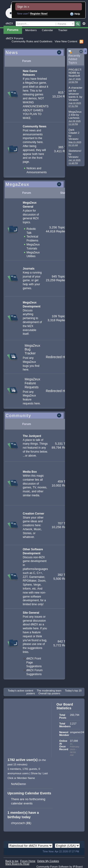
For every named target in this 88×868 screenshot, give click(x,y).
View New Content (66, 41)
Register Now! (39, 14)
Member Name (26, 778)
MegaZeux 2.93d (75, 113)
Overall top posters (49, 693)
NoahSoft (74, 76)
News (12, 53)
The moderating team (49, 691)
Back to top (12, 861)
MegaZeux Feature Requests (32, 383)
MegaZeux (17, 184)
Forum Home (28, 861)
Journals (29, 269)
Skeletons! (75, 151)
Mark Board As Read (17, 864)
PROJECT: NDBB (75, 71)
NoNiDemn (19, 784)
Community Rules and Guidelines (32, 41)
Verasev (73, 100)
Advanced (84, 24)
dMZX (9, 23)
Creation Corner (33, 514)
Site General (31, 613)
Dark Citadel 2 (74, 131)
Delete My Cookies (48, 861)
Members (31, 30)
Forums (13, 30)
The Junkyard (32, 436)
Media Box (30, 472)
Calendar (47, 30)
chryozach (18, 823)
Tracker (63, 30)
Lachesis (74, 118)
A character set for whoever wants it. (75, 92)
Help (75, 14)
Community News (35, 126)
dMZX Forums (15, 38)
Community (18, 416)
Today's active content (20, 691)
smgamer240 (77, 732)
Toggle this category (60, 53)
